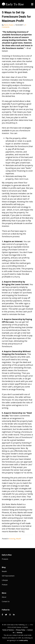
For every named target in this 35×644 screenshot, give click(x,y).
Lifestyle (5, 580)
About (4, 597)
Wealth (18, 539)
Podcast (5, 585)
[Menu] (32, 4)
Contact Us (6, 601)
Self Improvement (8, 576)
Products (5, 559)
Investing (12, 539)
